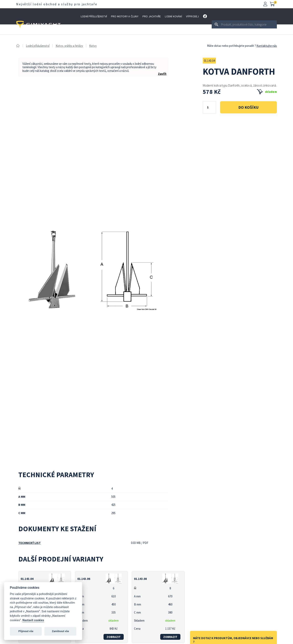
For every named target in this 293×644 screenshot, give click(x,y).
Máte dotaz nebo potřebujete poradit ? (231, 46)
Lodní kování (173, 16)
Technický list (30, 543)
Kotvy (93, 46)
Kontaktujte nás (267, 46)
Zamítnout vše (60, 631)
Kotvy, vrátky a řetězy (69, 46)
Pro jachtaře (152, 16)
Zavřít (162, 74)
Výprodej (193, 16)
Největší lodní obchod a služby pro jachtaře (57, 4)
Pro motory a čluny (125, 16)
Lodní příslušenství (94, 16)
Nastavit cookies (33, 620)
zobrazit (114, 637)
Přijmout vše (26, 631)
